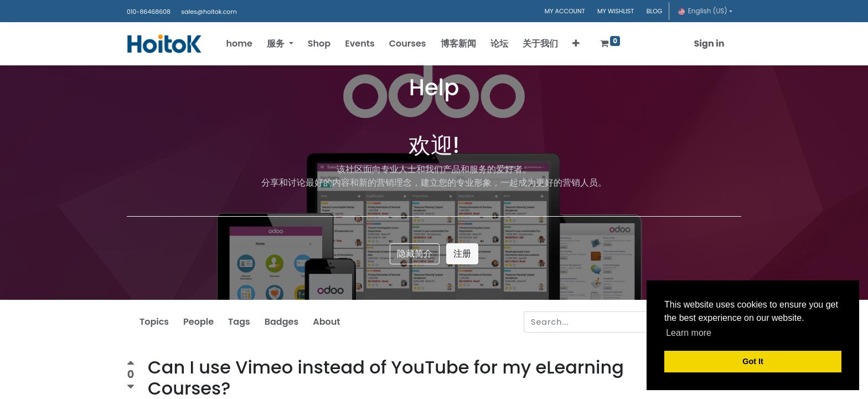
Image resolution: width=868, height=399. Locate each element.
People (198, 322)
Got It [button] (753, 361)
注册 (462, 254)
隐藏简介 (415, 254)
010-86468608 (149, 12)
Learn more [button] (689, 333)
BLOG (655, 11)
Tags (239, 322)
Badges (281, 322)
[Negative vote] (131, 387)
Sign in (706, 44)
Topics (154, 322)
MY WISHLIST (616, 11)
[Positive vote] (131, 364)
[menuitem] (243, 44)
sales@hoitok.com (209, 12)
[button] (579, 44)
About (326, 322)
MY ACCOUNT (565, 11)
